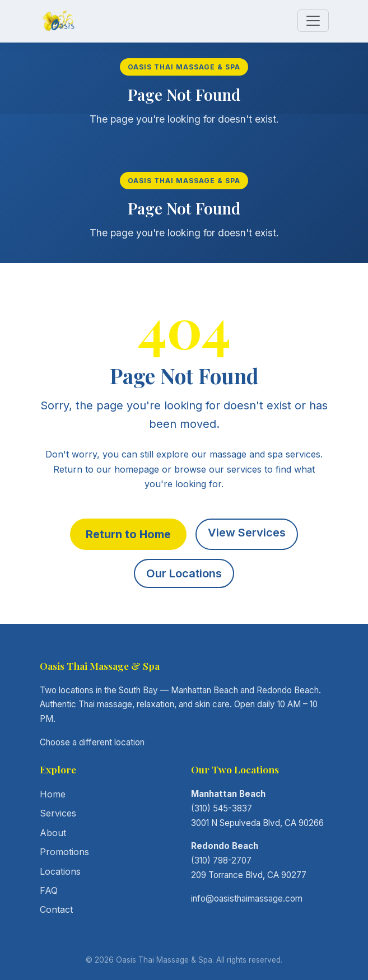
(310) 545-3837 (222, 808)
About (53, 833)
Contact (56, 909)
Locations (60, 871)
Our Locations (184, 573)
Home (53, 794)
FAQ (49, 890)
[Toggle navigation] (313, 21)
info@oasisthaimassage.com (247, 899)
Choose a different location (92, 742)
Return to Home (128, 534)
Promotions (64, 852)
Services (58, 813)
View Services (247, 533)
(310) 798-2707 (221, 860)
